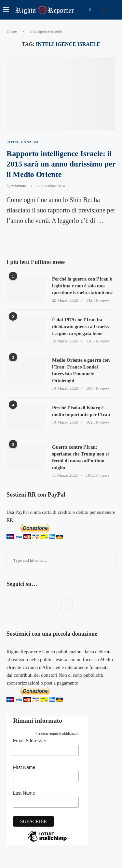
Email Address (30, 741)
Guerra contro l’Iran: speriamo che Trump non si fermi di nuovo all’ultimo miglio (80, 457)
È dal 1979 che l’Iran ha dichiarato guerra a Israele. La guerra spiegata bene (81, 326)
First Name (24, 767)
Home (12, 31)
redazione (19, 186)
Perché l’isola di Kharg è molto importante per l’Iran (81, 411)
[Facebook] (90, 10)
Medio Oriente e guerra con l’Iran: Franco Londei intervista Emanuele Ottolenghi (81, 370)
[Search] (115, 10)
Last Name (24, 793)
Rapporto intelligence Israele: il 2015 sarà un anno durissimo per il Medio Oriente (61, 164)
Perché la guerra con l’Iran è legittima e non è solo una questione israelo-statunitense (83, 286)
